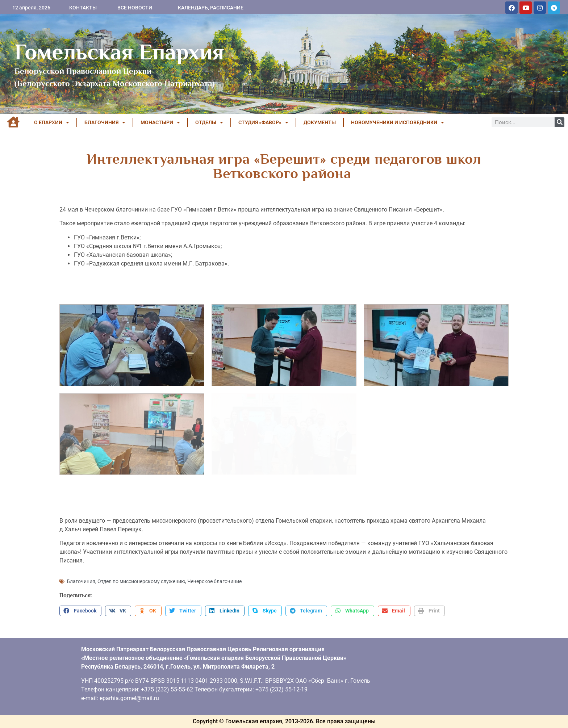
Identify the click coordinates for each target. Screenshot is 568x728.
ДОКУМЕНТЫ (320, 122)
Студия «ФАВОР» (263, 122)
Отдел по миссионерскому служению (141, 581)
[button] (80, 611)
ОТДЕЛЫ (209, 122)
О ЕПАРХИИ (52, 122)
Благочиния (81, 581)
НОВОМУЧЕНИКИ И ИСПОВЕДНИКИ (398, 122)
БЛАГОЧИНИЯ (105, 122)
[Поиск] (559, 122)
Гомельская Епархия (119, 52)
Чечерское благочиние (214, 581)
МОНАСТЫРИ (160, 122)
